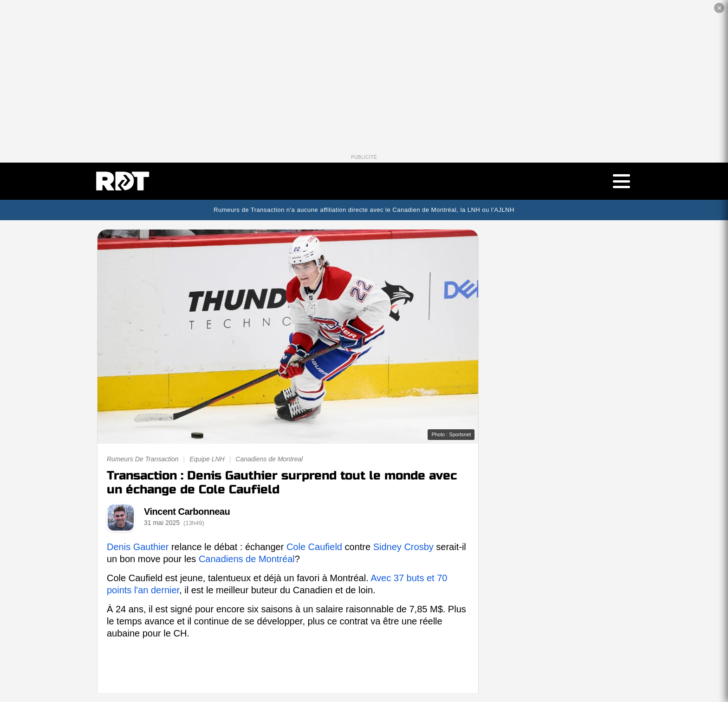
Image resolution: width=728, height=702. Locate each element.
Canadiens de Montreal (269, 459)
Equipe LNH (207, 459)
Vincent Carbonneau (187, 512)
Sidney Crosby (403, 547)
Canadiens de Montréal (247, 559)
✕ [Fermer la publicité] (719, 8)
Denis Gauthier (138, 547)
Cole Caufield (314, 547)
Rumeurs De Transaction (143, 459)
